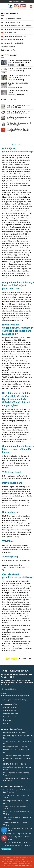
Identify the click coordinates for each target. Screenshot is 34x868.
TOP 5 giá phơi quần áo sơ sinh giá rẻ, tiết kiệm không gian (19, 124)
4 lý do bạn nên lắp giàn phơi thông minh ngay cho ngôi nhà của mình (18, 130)
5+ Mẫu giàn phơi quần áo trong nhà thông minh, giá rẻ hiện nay (18, 118)
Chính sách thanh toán (11, 714)
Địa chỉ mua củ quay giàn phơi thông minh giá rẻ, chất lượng (19, 106)
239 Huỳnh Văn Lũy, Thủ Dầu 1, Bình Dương (17, 842)
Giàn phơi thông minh (22, 859)
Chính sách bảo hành (10, 711)
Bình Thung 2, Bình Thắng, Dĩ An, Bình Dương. (18, 834)
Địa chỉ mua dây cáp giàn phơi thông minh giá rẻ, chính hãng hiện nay (19, 112)
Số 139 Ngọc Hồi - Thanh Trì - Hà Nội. (15, 747)
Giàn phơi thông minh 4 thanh (11, 22)
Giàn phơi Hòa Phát (27, 866)
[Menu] (2, 6)
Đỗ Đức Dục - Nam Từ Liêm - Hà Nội (15, 733)
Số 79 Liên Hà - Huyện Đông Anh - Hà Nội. (17, 755)
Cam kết (6, 723)
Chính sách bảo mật (10, 717)
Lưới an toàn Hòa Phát (9, 50)
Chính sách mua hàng (10, 707)
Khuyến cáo (7, 720)
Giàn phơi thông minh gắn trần (11, 19)
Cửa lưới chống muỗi (22, 857)
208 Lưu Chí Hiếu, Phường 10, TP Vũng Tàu (17, 846)
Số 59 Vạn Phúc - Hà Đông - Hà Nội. (15, 764)
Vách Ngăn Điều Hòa (8, 47)
